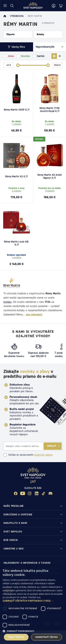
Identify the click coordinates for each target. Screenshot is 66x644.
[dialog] (33, 604)
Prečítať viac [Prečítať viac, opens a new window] (35, 597)
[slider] (18, 65)
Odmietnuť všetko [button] (46, 637)
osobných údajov (43, 455)
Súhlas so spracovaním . (28, 455)
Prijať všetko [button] (16, 637)
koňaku (7, 302)
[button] (33, 601)
